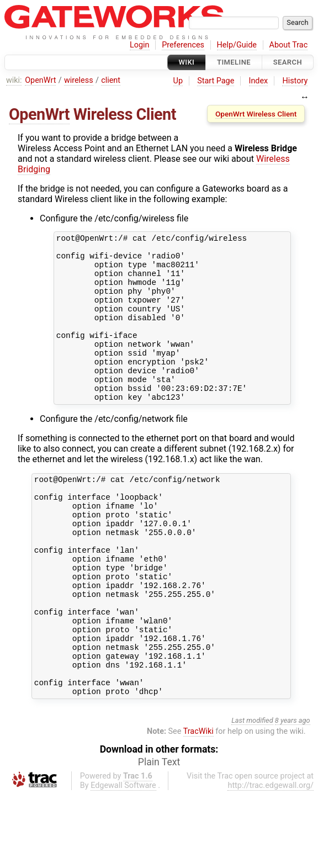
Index (259, 81)
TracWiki (198, 804)
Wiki (187, 62)
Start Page (216, 81)
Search (288, 62)
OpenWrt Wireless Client (256, 114)
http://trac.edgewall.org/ (271, 858)
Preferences (183, 45)
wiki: (14, 80)
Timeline (234, 62)
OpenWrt (40, 80)
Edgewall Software (123, 858)
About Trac (289, 45)
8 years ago (293, 793)
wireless (79, 80)
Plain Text (159, 835)
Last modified (252, 793)
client (111, 80)
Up (178, 81)
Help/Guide (237, 45)
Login (140, 45)
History (295, 81)
